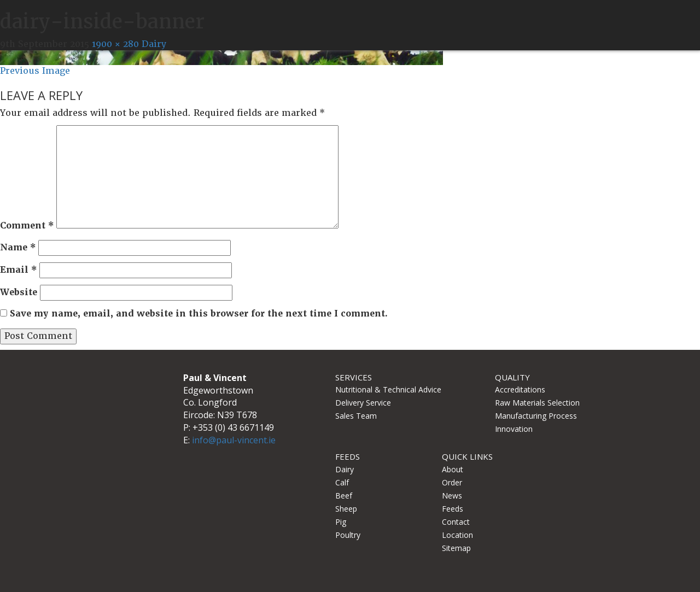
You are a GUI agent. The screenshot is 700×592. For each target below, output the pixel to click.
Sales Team (356, 416)
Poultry (348, 535)
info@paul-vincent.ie (234, 440)
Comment (27, 225)
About (453, 469)
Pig (341, 522)
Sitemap (456, 548)
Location (457, 535)
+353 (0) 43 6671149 (233, 427)
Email (18, 270)
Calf (342, 482)
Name (18, 247)
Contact (456, 522)
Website (19, 292)
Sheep (346, 509)
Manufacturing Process (536, 416)
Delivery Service (363, 403)
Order (452, 482)
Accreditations (520, 389)
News (452, 496)
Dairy (154, 44)
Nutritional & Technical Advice (388, 389)
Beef (344, 496)
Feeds (453, 509)
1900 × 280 (115, 44)
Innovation (514, 429)
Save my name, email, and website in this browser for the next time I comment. (199, 313)
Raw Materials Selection (537, 403)
